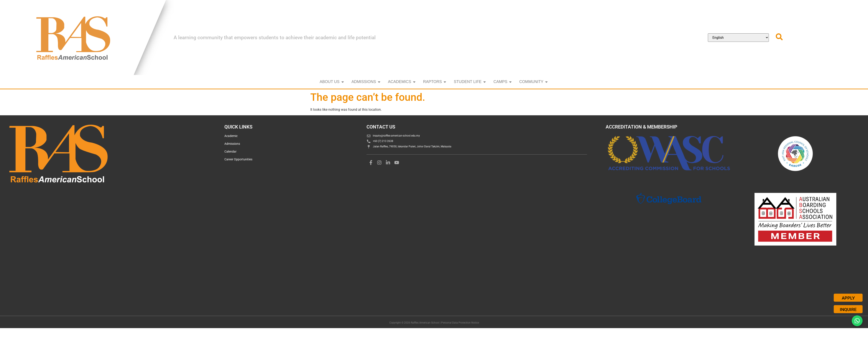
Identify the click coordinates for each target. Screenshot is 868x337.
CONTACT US (381, 127)
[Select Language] (738, 38)
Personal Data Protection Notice (460, 323)
